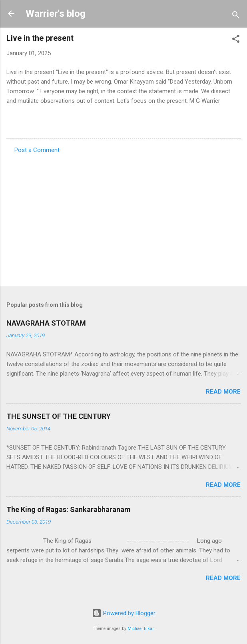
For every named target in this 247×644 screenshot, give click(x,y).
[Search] (236, 16)
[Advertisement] (124, 218)
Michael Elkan (141, 629)
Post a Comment (37, 150)
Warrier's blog (56, 14)
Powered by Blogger (124, 613)
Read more (223, 392)
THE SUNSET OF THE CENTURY (59, 416)
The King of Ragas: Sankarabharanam (69, 509)
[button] (236, 40)
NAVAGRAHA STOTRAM (46, 323)
